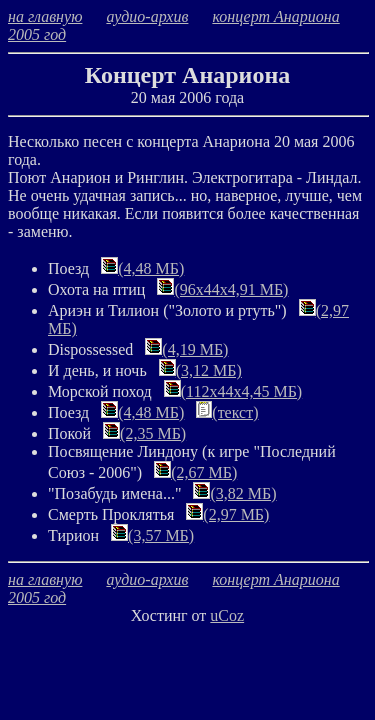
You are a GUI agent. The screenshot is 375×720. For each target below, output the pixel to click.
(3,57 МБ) (152, 535)
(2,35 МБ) (144, 433)
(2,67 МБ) (195, 472)
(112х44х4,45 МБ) (233, 391)
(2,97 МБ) (227, 514)
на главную (45, 16)
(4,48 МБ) (142, 268)
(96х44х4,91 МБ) (222, 289)
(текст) (227, 412)
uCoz (227, 615)
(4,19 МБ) (186, 349)
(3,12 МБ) (200, 370)
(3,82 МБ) (234, 493)
